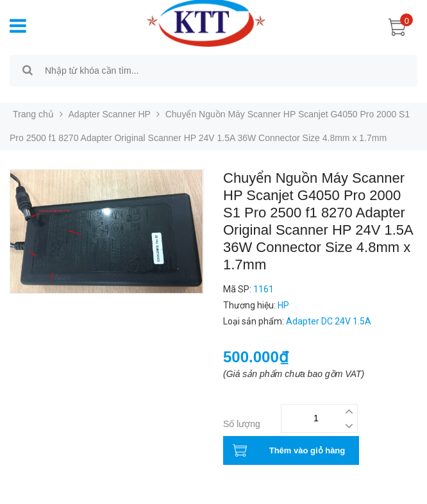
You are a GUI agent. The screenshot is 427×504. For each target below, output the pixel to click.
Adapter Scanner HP (110, 114)
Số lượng (242, 424)
